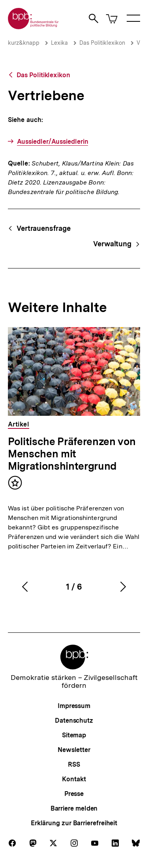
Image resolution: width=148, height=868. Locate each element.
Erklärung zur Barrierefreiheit (74, 823)
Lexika (59, 43)
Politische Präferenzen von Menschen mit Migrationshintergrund (72, 454)
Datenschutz (74, 720)
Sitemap (74, 735)
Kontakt (74, 779)
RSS (74, 764)
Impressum (74, 706)
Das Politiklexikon (102, 43)
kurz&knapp (24, 43)
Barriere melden (74, 808)
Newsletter (74, 750)
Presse (74, 794)
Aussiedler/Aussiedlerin (53, 142)
